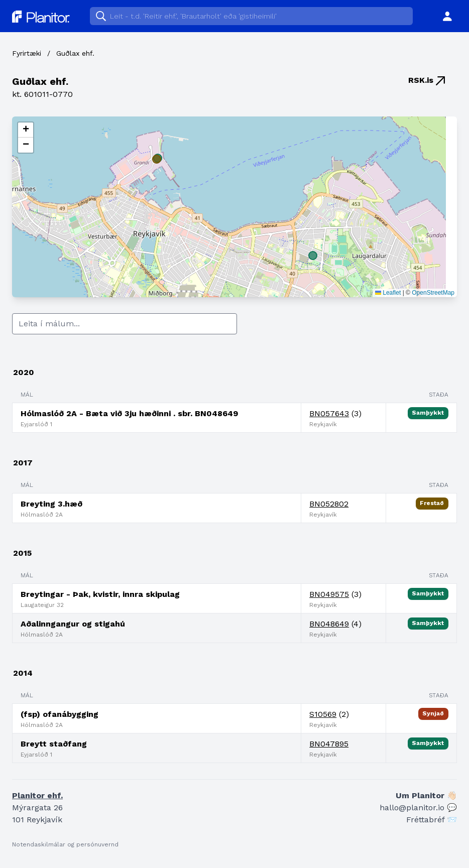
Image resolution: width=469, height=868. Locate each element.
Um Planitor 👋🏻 (426, 795)
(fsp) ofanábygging (60, 714)
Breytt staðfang (54, 744)
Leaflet (388, 293)
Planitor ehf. (37, 795)
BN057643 (329, 413)
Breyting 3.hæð (51, 504)
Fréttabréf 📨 (432, 820)
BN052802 (329, 504)
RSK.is (427, 80)
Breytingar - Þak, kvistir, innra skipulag (100, 594)
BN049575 (329, 594)
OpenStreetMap (433, 293)
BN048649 (329, 624)
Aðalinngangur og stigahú (73, 624)
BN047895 (329, 744)
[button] (26, 130)
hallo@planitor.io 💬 (418, 808)
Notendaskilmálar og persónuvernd (65, 844)
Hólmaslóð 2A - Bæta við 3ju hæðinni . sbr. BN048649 (129, 413)
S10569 (323, 714)
